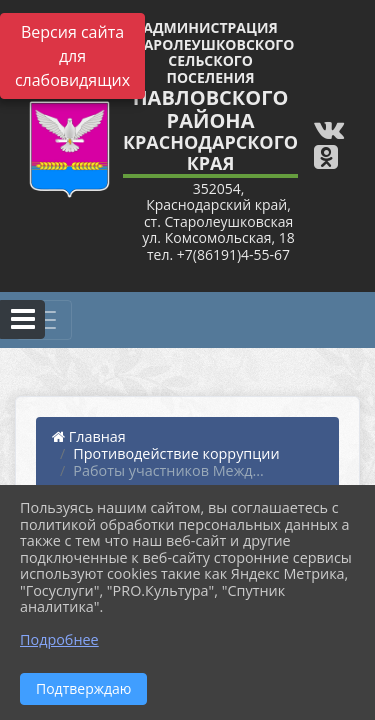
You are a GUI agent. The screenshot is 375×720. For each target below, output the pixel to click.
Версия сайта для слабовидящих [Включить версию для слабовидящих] (72, 56)
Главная (89, 436)
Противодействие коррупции (176, 453)
